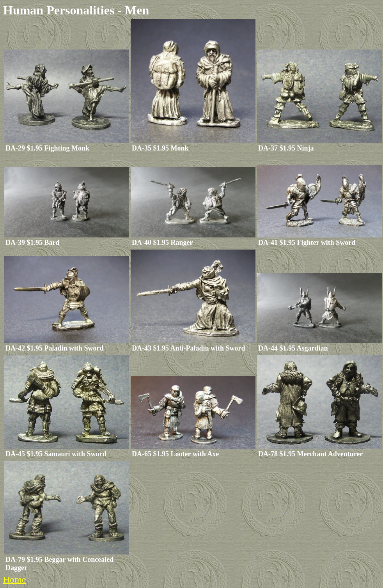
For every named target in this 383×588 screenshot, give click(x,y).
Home (15, 579)
